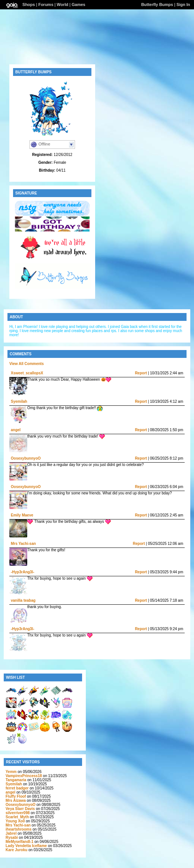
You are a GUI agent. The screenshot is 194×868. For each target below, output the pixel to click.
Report (141, 373)
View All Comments (26, 364)
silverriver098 (18, 813)
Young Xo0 (15, 821)
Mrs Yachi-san (23, 544)
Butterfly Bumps (157, 4)
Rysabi (12, 838)
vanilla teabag (23, 600)
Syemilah (19, 401)
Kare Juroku (16, 850)
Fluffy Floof (16, 796)
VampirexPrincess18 (24, 776)
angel (16, 430)
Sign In (183, 4)
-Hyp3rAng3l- (23, 572)
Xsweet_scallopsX (27, 373)
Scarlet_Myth (17, 817)
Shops (29, 4)
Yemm (11, 772)
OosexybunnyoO (26, 458)
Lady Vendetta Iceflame (26, 846)
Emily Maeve (22, 515)
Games (79, 4)
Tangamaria (16, 780)
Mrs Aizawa (16, 800)
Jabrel (11, 833)
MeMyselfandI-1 (19, 842)
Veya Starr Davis (20, 809)
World (62, 4)
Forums (46, 4)
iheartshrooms (18, 829)
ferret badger (17, 788)
